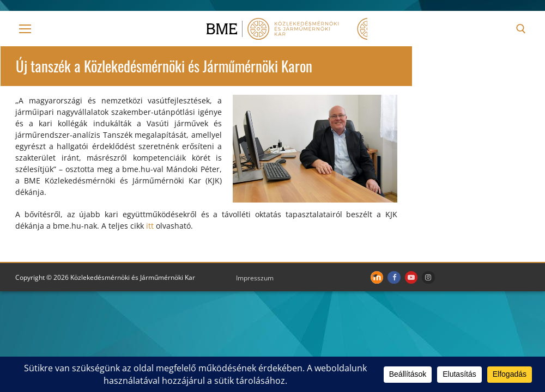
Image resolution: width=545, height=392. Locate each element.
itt (150, 226)
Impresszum (255, 278)
